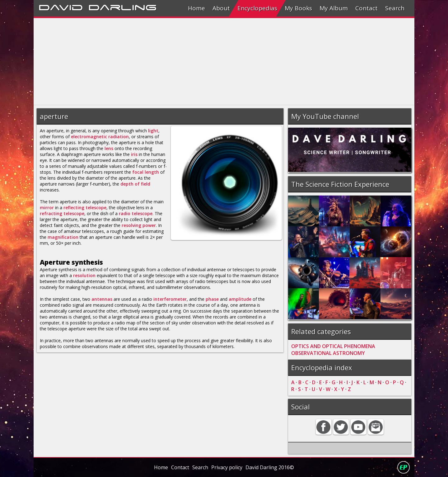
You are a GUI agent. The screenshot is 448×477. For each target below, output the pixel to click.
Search (395, 8)
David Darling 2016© (270, 467)
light (153, 131)
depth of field (135, 184)
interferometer (170, 299)
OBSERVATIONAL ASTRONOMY (328, 353)
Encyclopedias (257, 8)
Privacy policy (227, 467)
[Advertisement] (220, 62)
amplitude (240, 299)
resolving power (139, 225)
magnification (63, 237)
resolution (84, 275)
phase (212, 299)
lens (109, 148)
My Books (298, 8)
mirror (47, 208)
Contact (366, 8)
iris (134, 154)
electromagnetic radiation (100, 137)
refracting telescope (62, 213)
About (221, 8)
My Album (334, 8)
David (61, 7)
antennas (102, 299)
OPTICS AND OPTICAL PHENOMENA (333, 346)
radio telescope (136, 213)
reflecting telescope (85, 208)
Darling (123, 7)
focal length (146, 172)
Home (196, 8)
